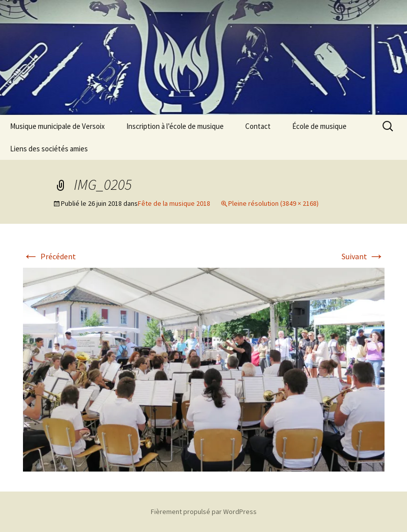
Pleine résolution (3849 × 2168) (273, 203)
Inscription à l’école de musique (175, 126)
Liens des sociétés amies (49, 149)
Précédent (49, 256)
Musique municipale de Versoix (57, 126)
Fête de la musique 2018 (174, 203)
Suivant (363, 256)
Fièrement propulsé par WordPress (204, 512)
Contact (258, 126)
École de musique (319, 126)
